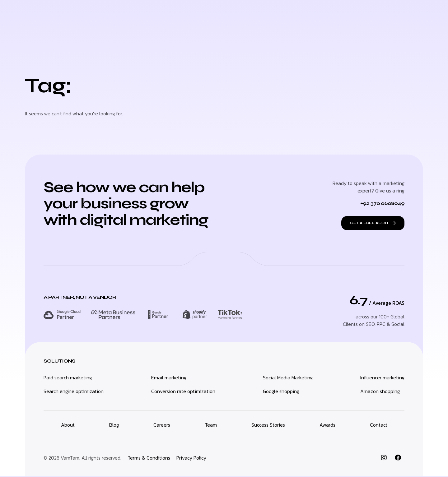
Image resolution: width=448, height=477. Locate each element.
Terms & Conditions (149, 458)
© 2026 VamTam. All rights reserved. (82, 458)
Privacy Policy (191, 458)
